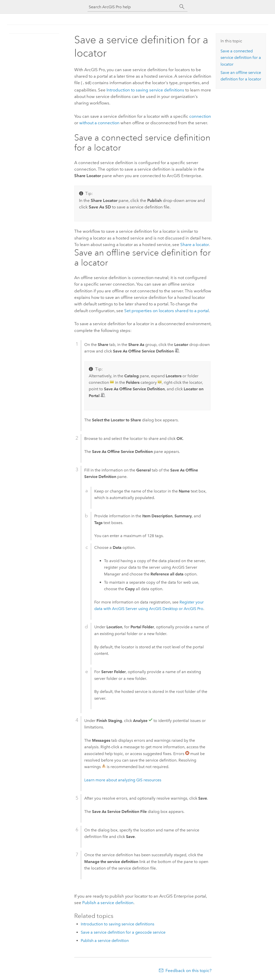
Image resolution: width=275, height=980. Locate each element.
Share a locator (194, 244)
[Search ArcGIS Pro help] (132, 7)
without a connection (99, 122)
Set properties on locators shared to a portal (166, 310)
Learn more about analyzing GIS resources (123, 779)
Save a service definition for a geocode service (123, 932)
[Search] (182, 7)
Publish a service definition (108, 902)
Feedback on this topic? (188, 970)
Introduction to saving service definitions (145, 89)
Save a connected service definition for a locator (241, 58)
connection (200, 116)
